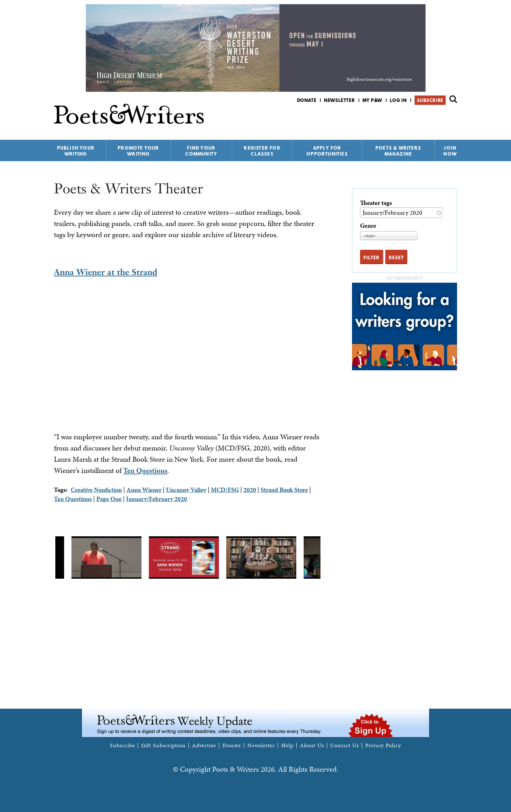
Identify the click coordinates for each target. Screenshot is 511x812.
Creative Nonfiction (96, 490)
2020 (250, 490)
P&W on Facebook (429, 119)
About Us (312, 745)
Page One (109, 499)
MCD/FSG (225, 490)
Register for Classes (262, 151)
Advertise (204, 745)
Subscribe (430, 100)
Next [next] (326, 558)
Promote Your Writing (138, 151)
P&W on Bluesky (440, 119)
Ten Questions (145, 470)
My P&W (372, 100)
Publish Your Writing (76, 151)
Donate (307, 100)
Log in (398, 100)
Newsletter (339, 100)
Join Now (450, 151)
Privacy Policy (383, 745)
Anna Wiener (144, 490)
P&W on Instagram (452, 119)
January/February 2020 (157, 499)
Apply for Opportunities (327, 151)
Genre (368, 225)
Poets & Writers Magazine (398, 151)
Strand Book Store (284, 490)
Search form (453, 99)
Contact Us (345, 745)
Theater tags (376, 203)
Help (287, 745)
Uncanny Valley (186, 490)
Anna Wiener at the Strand (106, 272)
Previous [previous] (49, 558)
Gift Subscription (163, 745)
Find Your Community (201, 151)
